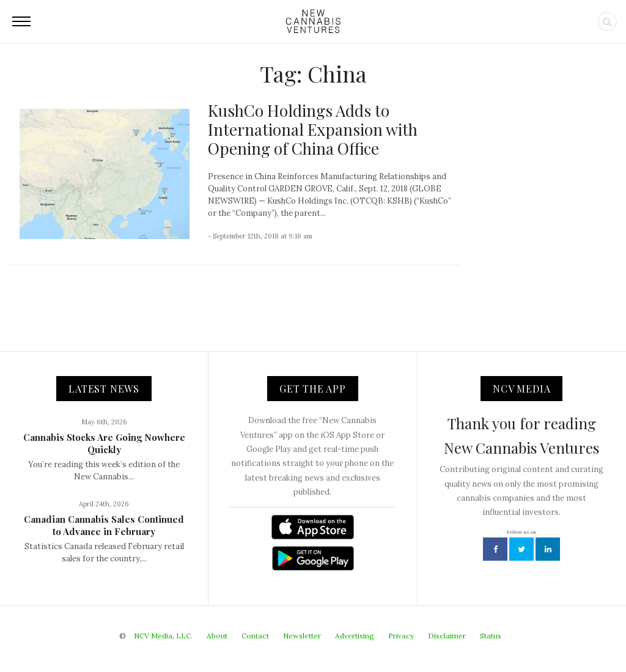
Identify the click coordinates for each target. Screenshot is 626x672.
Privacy (401, 636)
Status (491, 636)
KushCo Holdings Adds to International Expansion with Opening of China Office (313, 129)
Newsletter (302, 636)
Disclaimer (447, 636)
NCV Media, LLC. (163, 636)
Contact (255, 636)
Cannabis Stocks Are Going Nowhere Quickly (104, 443)
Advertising (355, 636)
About (217, 636)
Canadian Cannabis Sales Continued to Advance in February (104, 525)
